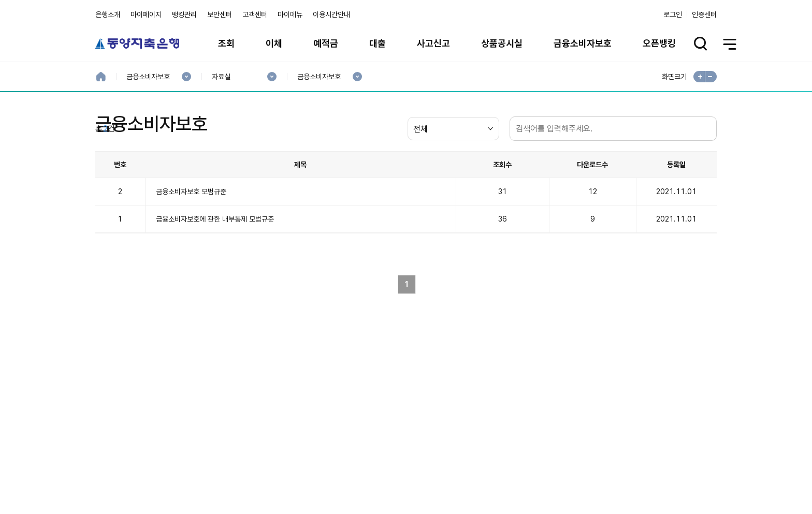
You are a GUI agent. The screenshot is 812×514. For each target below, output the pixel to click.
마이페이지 (146, 14)
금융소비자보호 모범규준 (191, 241)
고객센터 (255, 14)
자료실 (221, 77)
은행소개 (108, 14)
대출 (378, 43)
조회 (226, 43)
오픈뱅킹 (659, 43)
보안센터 (220, 14)
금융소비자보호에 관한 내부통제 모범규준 (215, 269)
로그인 (673, 14)
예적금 (326, 43)
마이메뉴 (290, 14)
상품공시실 (502, 43)
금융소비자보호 (583, 43)
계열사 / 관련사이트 (621, 475)
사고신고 (433, 43)
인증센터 (704, 14)
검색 (706, 178)
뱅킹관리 (184, 14)
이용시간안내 (331, 14)
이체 (274, 43)
